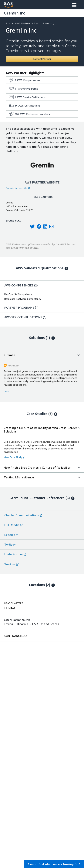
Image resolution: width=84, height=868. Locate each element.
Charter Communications (23, 515)
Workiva (11, 564)
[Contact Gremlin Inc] (42, 59)
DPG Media (13, 525)
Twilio (10, 544)
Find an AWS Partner (18, 23)
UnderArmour (15, 554)
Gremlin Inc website (18, 188)
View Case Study (14, 457)
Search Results (43, 23)
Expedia (11, 535)
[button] (74, 6)
